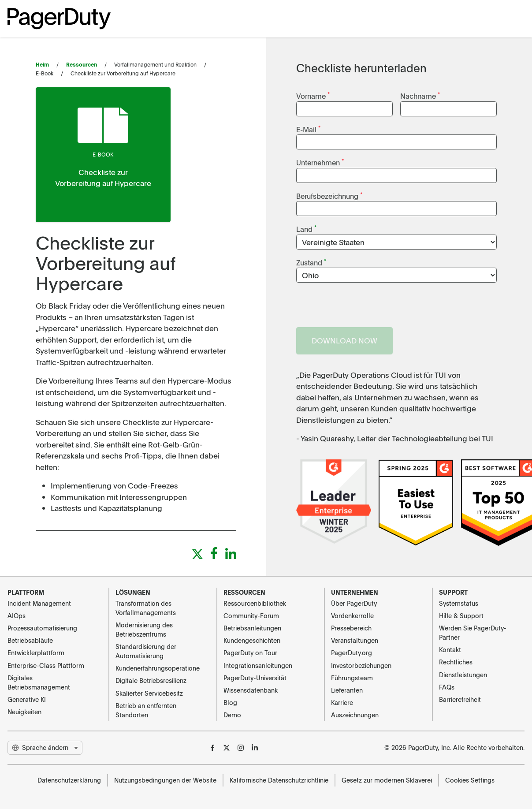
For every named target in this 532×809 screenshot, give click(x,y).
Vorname (313, 95)
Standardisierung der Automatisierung (146, 651)
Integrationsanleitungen (258, 665)
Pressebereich (351, 628)
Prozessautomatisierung (42, 628)
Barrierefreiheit (460, 699)
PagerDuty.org (352, 652)
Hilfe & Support (461, 615)
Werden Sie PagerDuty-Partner (473, 632)
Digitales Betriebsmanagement (39, 682)
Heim (42, 64)
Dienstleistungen (463, 675)
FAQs (447, 687)
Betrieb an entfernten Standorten (146, 710)
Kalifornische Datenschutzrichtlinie (279, 780)
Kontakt (450, 649)
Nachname (420, 95)
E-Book (103, 154)
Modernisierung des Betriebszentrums (144, 629)
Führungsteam (352, 678)
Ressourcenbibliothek (255, 603)
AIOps (17, 615)
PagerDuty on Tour (250, 652)
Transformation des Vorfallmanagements (146, 608)
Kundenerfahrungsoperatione (158, 668)
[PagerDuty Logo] (59, 19)
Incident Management (39, 603)
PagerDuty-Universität (255, 678)
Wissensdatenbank (251, 690)
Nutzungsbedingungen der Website (165, 780)
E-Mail (308, 129)
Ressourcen (82, 64)
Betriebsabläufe (30, 640)
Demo (232, 715)
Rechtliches (456, 662)
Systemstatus (459, 603)
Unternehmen (320, 162)
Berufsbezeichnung (329, 196)
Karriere (342, 702)
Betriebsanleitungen (252, 628)
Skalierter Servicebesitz (149, 693)
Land (306, 229)
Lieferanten (347, 690)
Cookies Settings (470, 780)
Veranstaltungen (355, 640)
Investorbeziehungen (361, 665)
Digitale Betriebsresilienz (151, 680)
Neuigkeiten (24, 712)
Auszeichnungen (355, 715)
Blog (230, 702)
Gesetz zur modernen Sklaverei (387, 780)
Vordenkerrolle (352, 615)
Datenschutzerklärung (69, 780)
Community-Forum (251, 615)
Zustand (311, 262)
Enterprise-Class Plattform (46, 665)
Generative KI (27, 699)
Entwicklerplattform (36, 652)
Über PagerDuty (354, 603)
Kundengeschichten (252, 640)
